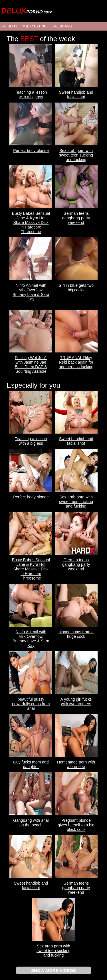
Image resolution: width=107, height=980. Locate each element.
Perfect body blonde (31, 151)
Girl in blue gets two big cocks (76, 288)
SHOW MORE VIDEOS (53, 970)
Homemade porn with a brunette (76, 764)
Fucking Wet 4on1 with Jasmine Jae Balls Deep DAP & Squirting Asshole (31, 364)
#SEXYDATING (35, 26)
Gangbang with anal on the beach (31, 823)
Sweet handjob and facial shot (76, 95)
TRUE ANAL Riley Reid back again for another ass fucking (76, 362)
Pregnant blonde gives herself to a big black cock (76, 825)
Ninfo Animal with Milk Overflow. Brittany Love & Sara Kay (31, 292)
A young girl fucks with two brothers (76, 702)
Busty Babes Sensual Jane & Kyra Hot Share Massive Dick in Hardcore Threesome (31, 223)
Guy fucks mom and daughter (31, 764)
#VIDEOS (10, 26)
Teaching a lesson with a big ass (31, 95)
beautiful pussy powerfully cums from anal (31, 704)
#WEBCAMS (62, 26)
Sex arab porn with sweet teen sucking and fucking (76, 155)
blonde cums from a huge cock (76, 634)
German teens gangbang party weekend (76, 218)
